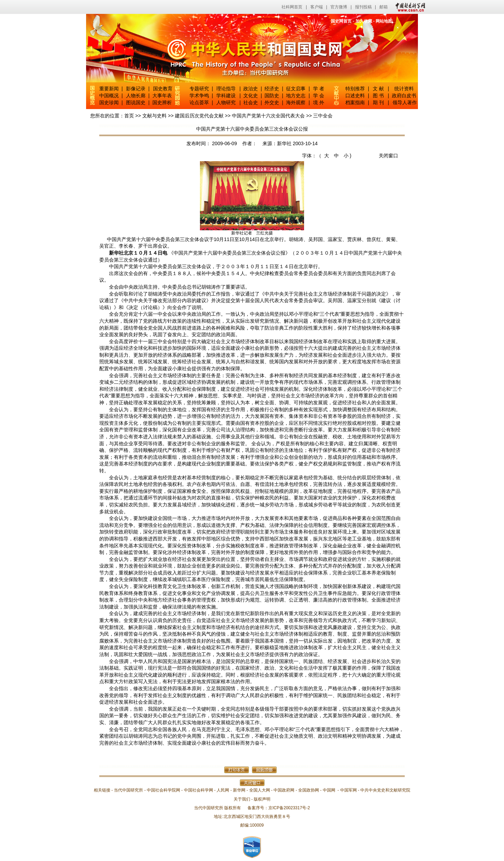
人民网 (223, 790)
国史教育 (163, 89)
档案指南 (355, 102)
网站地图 (384, 21)
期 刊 (378, 102)
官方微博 (339, 7)
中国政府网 (284, 790)
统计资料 (404, 89)
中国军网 (348, 790)
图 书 (378, 96)
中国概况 (109, 96)
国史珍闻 (109, 102)
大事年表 (162, 96)
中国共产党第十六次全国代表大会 (268, 116)
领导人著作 (404, 102)
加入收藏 (364, 21)
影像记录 (136, 89)
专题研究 (199, 89)
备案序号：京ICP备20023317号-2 (279, 808)
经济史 (272, 89)
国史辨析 (162, 102)
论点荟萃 (199, 102)
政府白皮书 (404, 96)
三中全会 (323, 116)
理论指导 (226, 89)
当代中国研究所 (128, 790)
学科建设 (226, 96)
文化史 (251, 96)
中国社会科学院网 (163, 790)
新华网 (239, 790)
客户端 (317, 7)
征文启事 (296, 89)
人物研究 (226, 102)
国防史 (272, 96)
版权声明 (262, 799)
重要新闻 (109, 89)
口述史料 (355, 96)
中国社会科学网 (409, 7)
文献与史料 (154, 116)
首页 (129, 116)
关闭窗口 (388, 156)
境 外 (319, 102)
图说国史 (136, 102)
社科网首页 (292, 7)
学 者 (319, 89)
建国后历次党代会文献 (199, 116)
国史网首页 (341, 21)
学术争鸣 (199, 96)
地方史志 (296, 96)
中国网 (329, 790)
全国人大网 (260, 790)
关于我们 (242, 799)
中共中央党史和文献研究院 (385, 790)
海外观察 (296, 102)
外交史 (272, 102)
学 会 (319, 96)
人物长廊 (136, 96)
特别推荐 (355, 89)
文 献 (378, 89)
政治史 (251, 89)
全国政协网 (309, 790)
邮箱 (384, 7)
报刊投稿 (363, 7)
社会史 (251, 102)
